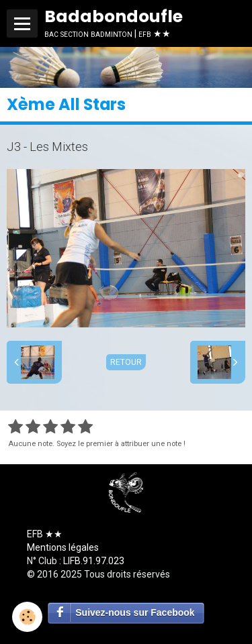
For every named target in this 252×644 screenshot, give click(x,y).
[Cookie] (27, 617)
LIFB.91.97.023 (94, 561)
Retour (126, 362)
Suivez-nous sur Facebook (135, 612)
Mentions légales (63, 547)
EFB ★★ (45, 534)
